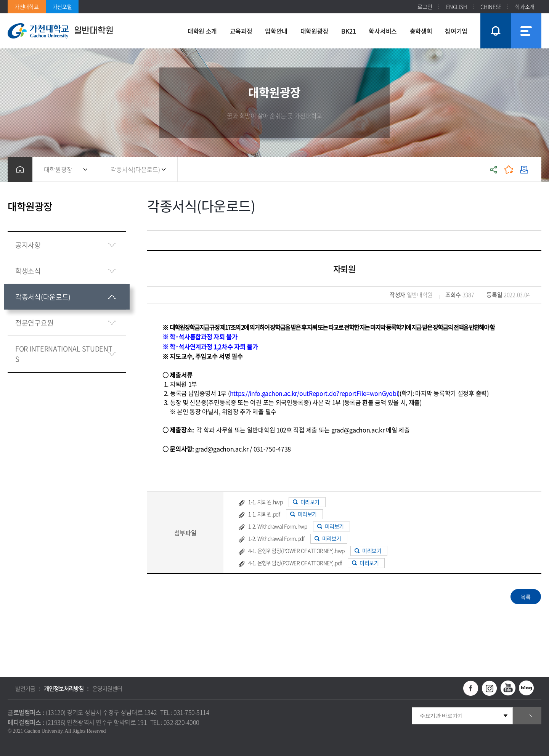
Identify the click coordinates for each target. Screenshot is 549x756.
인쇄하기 (524, 169)
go (527, 716)
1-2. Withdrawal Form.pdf (276, 538)
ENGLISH (456, 6)
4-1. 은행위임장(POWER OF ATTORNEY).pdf (295, 563)
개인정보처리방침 (64, 689)
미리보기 (310, 502)
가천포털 (62, 6)
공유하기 (494, 169)
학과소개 (525, 6)
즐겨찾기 (509, 169)
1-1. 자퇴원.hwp (265, 502)
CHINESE (491, 6)
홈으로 (20, 169)
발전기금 (25, 689)
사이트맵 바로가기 (526, 31)
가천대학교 (27, 6)
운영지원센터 (107, 689)
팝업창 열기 (494, 17)
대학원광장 (58, 169)
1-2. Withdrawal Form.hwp (278, 526)
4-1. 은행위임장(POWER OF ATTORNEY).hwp (296, 551)
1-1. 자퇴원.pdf (264, 514)
